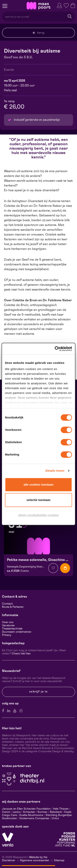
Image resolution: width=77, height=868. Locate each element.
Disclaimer (9, 860)
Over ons (8, 622)
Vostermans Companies (34, 818)
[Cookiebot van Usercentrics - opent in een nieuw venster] (55, 349)
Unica (55, 818)
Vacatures (8, 625)
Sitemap (59, 860)
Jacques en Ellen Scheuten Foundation (26, 809)
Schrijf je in (38, 692)
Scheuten (29, 812)
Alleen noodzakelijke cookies (38, 515)
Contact (7, 604)
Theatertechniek (12, 629)
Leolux (17, 812)
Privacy (7, 635)
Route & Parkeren (13, 607)
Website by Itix (38, 857)
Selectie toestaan (39, 500)
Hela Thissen (61, 809)
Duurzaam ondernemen (17, 632)
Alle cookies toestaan (39, 485)
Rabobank (56, 812)
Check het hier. (21, 654)
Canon (6, 812)
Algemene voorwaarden (35, 860)
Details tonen (55, 471)
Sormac (42, 812)
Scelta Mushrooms (31, 815)
